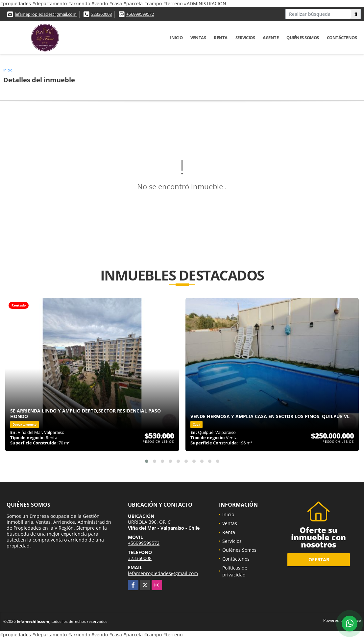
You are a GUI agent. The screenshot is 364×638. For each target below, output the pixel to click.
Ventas (198, 38)
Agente (271, 38)
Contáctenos (342, 38)
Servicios (245, 38)
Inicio (176, 38)
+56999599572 (140, 14)
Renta (221, 38)
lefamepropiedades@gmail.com (46, 14)
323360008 (101, 14)
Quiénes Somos (303, 38)
